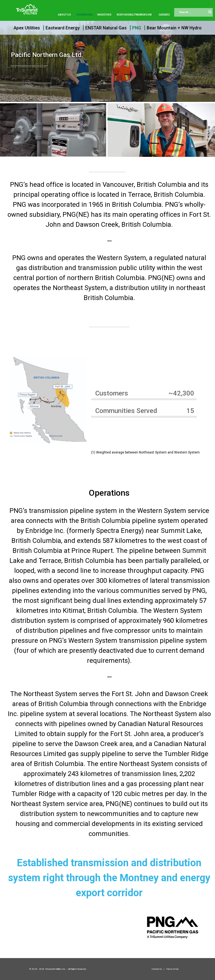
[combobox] (193, 12)
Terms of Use (172, 969)
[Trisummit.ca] (28, 7)
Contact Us (157, 969)
